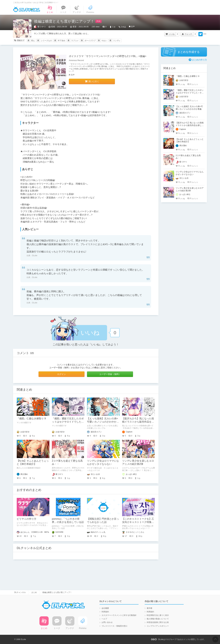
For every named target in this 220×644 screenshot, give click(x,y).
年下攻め (62, 41)
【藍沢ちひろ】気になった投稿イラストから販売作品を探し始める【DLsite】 (138, 422)
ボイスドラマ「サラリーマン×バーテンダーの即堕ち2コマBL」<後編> (108, 56)
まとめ (34, 592)
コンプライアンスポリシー (158, 626)
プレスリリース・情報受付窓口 (114, 626)
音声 (133, 27)
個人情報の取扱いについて (158, 619)
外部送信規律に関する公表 (158, 622)
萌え (33, 41)
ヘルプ (104, 619)
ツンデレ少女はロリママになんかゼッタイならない (190, 173)
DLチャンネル (27, 9)
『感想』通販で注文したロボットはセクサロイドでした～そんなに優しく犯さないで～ (68, 422)
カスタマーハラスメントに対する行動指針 (119, 615)
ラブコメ (75, 41)
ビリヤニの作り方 (27, 519)
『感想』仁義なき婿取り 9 (31, 419)
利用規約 (105, 612)
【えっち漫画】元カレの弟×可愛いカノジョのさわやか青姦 (103, 422)
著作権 (149, 608)
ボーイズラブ (90, 41)
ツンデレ (117, 41)
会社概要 (105, 608)
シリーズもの (46, 41)
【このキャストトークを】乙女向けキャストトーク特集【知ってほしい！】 (138, 522)
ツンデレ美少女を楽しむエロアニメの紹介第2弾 (190, 189)
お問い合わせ (107, 622)
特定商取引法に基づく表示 (158, 615)
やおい (104, 41)
